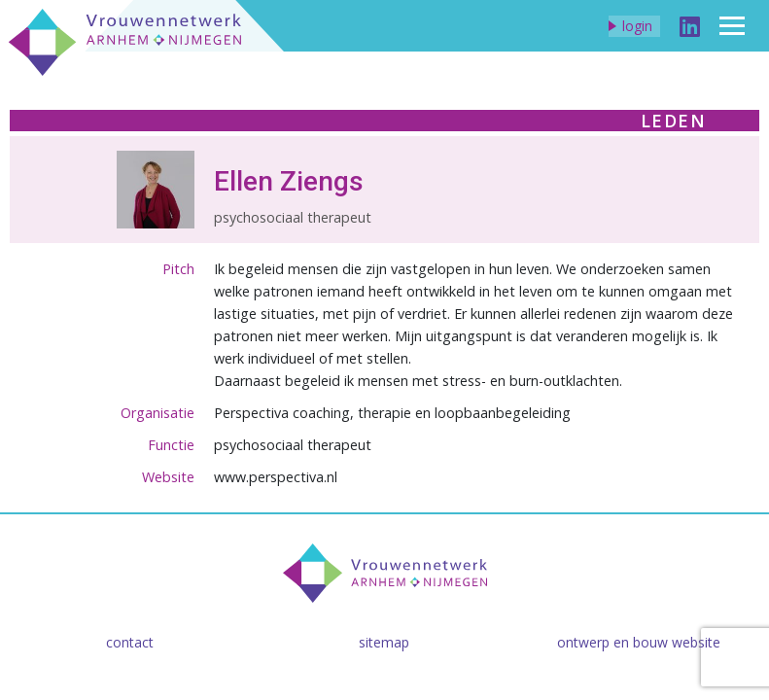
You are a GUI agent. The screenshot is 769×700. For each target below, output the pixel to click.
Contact (130, 642)
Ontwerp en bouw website (639, 642)
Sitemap (384, 642)
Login (637, 26)
